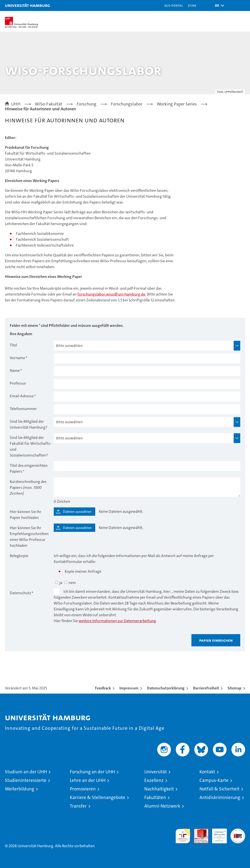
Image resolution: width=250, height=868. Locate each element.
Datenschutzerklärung (166, 688)
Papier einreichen (216, 640)
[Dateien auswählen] (74, 512)
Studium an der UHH (26, 772)
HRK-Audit (217, 834)
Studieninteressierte (26, 780)
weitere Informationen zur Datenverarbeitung (117, 621)
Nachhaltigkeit (159, 789)
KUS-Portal (174, 5)
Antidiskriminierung (220, 797)
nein (72, 583)
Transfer (78, 806)
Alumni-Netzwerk (162, 806)
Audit (198, 831)
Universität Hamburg (27, 5)
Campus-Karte (214, 780)
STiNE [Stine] (192, 5)
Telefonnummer (23, 409)
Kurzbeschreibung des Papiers (28, 487)
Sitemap (234, 688)
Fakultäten (155, 797)
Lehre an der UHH (88, 780)
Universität (156, 772)
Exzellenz (154, 780)
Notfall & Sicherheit (219, 789)
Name (15, 371)
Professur (18, 383)
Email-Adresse (22, 396)
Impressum (129, 688)
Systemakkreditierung (238, 831)
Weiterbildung (20, 789)
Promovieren (83, 789)
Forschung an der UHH (92, 772)
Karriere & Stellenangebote (98, 797)
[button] (218, 6)
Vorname (17, 358)
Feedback (103, 688)
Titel (13, 345)
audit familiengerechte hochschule (183, 836)
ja (61, 583)
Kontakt (207, 772)
